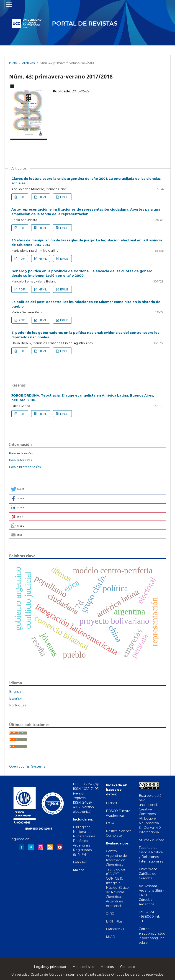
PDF (21, 197)
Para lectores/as (21, 453)
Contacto (127, 967)
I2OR (110, 823)
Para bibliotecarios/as (25, 467)
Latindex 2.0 (116, 929)
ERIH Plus (114, 921)
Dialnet (112, 803)
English (15, 692)
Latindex (80, 862)
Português (18, 705)
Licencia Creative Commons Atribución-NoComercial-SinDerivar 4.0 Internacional (150, 818)
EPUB (64, 197)
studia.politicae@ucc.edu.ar (152, 938)
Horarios (107, 967)
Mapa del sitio (83, 967)
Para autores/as (20, 460)
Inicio (13, 63)
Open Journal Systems (27, 766)
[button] (87, 489)
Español (15, 698)
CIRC (110, 914)
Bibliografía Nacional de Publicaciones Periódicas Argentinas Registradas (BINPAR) (84, 841)
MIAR (111, 937)
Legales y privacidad (50, 967)
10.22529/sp (90, 784)
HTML (42, 197)
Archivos (28, 63)
